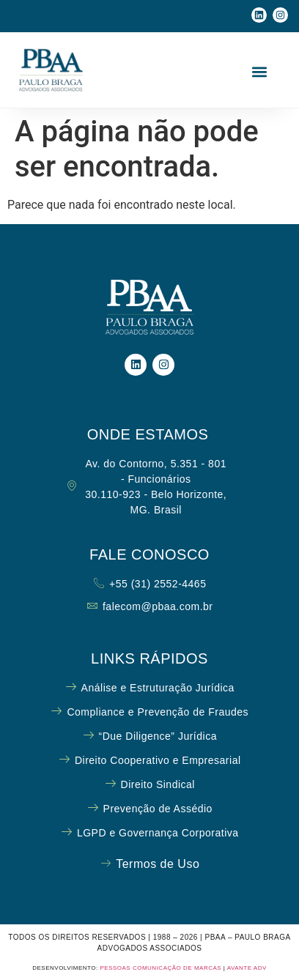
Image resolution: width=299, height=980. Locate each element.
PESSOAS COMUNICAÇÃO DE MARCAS (160, 968)
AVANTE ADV (247, 968)
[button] (260, 72)
